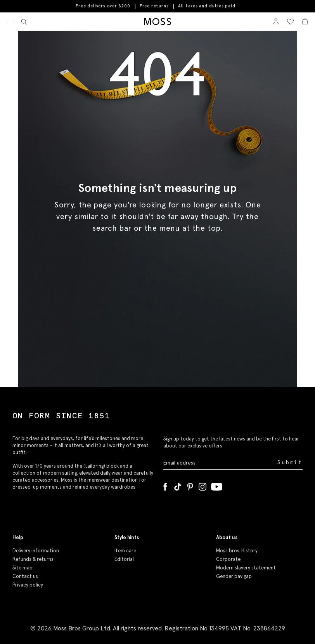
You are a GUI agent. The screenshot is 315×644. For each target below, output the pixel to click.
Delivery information (36, 551)
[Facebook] (165, 485)
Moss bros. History (237, 551)
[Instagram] (202, 485)
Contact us (25, 576)
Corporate (228, 559)
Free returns (154, 6)
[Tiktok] (178, 485)
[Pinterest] (190, 485)
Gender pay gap (234, 576)
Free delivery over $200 (103, 6)
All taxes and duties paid (207, 6)
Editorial (124, 559)
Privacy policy (28, 585)
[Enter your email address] (220, 462)
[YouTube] (217, 485)
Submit (290, 462)
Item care (125, 551)
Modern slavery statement (246, 568)
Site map (22, 568)
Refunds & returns (33, 559)
